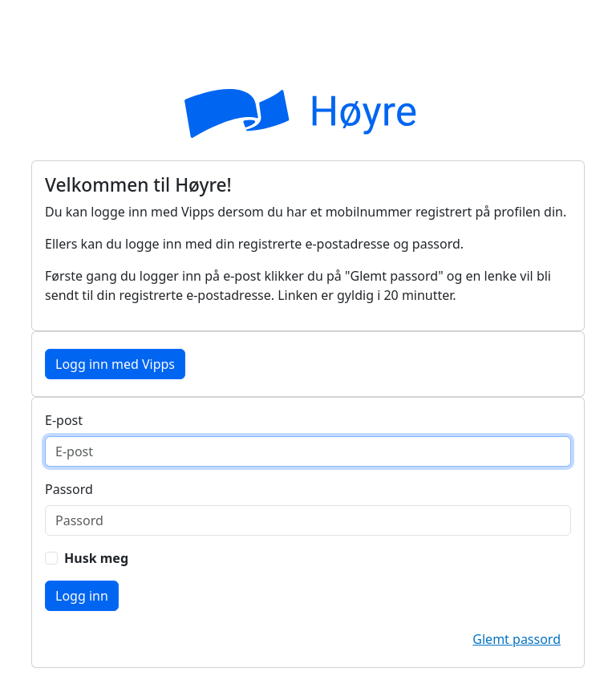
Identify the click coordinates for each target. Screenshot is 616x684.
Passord (69, 489)
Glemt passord (517, 639)
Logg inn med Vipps (115, 364)
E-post (64, 420)
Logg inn (82, 596)
